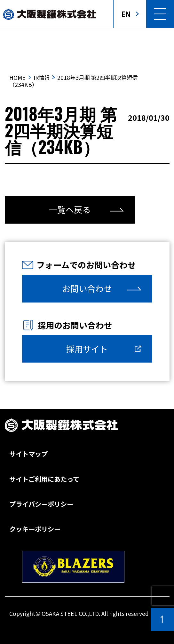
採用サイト (87, 349)
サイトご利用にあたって (44, 479)
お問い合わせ (87, 288)
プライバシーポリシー (41, 504)
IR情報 (42, 77)
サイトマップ (28, 454)
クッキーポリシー (35, 529)
